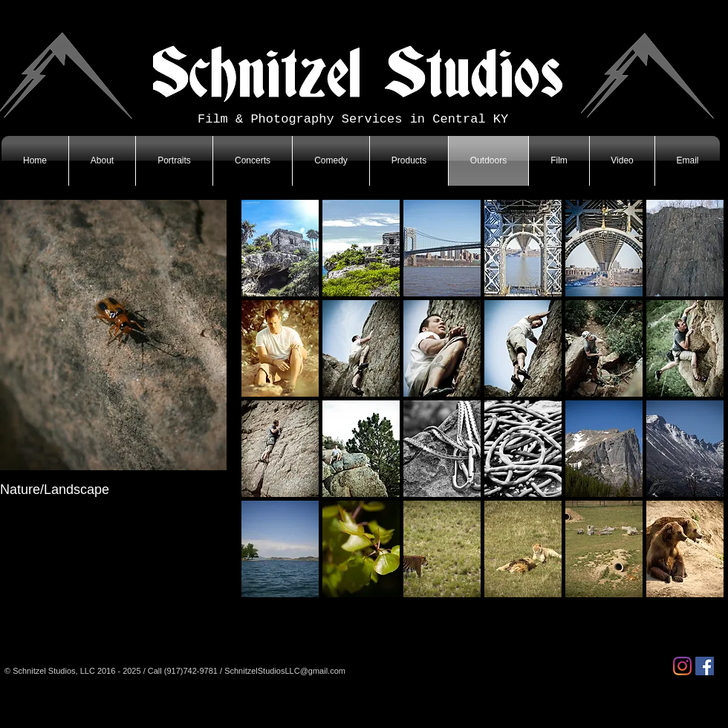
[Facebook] (705, 666)
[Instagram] (682, 666)
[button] (280, 248)
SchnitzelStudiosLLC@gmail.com (285, 671)
